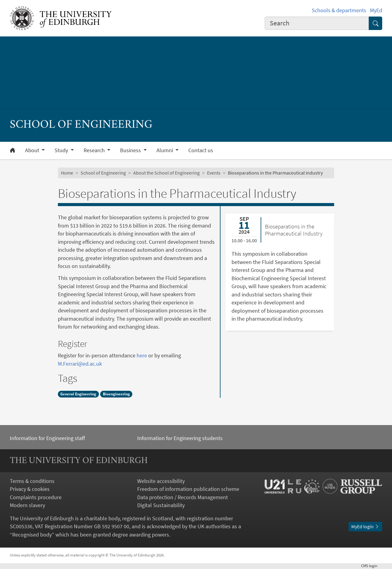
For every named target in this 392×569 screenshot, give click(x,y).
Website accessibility (161, 481)
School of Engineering (103, 173)
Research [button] (95, 150)
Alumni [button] (165, 150)
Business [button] (131, 150)
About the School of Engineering (166, 173)
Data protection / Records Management (183, 497)
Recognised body (32, 535)
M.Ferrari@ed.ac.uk (80, 364)
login (372, 566)
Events (214, 173)
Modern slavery (27, 505)
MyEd (376, 10)
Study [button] (62, 150)
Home (67, 173)
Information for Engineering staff (47, 438)
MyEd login (365, 527)
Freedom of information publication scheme (188, 489)
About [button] (33, 150)
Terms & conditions (32, 481)
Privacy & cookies (30, 489)
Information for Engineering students (180, 438)
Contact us (201, 150)
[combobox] (317, 23)
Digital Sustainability (161, 505)
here (142, 356)
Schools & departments (339, 10)
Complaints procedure (36, 497)
